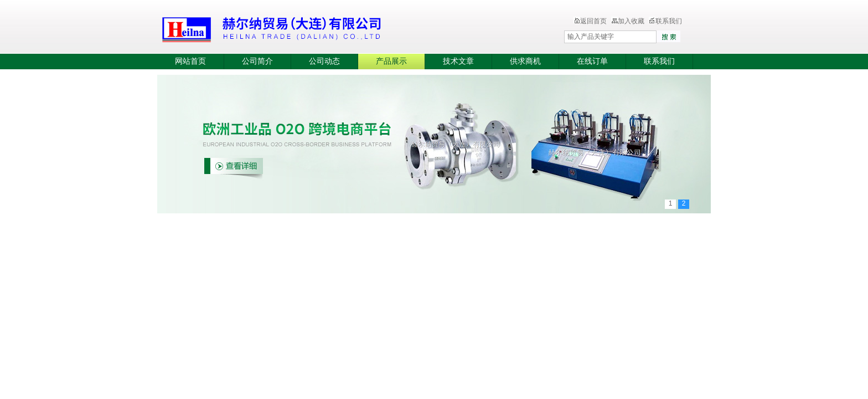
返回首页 (590, 21)
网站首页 (190, 61)
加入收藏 (628, 21)
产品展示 (391, 61)
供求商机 (525, 61)
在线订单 (592, 61)
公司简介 (257, 61)
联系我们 (665, 21)
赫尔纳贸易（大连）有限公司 (337, 28)
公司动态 (324, 61)
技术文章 (458, 61)
